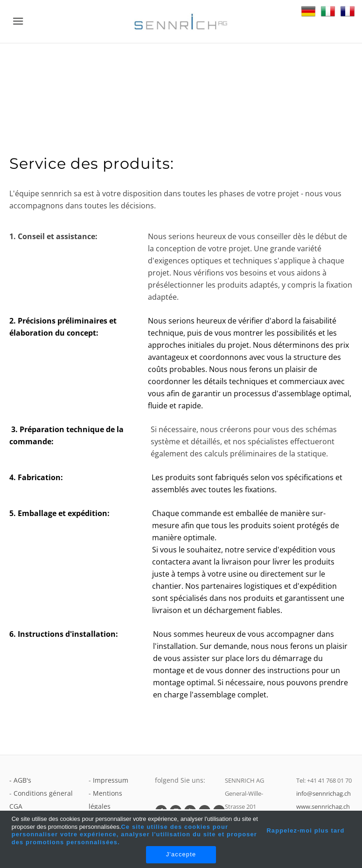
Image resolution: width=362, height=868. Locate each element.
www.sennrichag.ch (323, 806)
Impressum (111, 780)
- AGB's (20, 780)
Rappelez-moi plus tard (305, 830)
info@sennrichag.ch (324, 793)
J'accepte (181, 854)
